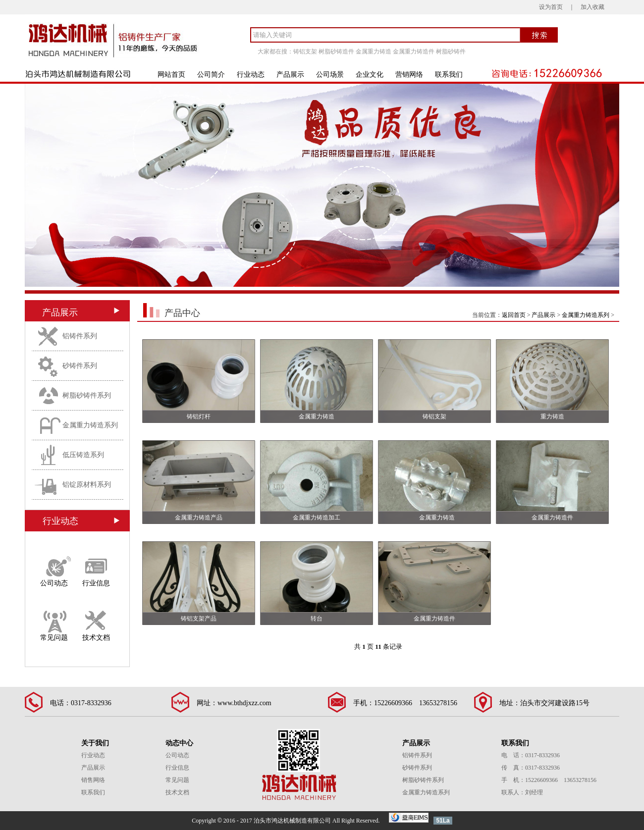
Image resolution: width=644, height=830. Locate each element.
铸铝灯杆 (199, 416)
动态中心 (179, 743)
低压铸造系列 (83, 455)
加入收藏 (592, 7)
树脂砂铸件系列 (87, 395)
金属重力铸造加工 (317, 518)
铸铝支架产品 (199, 619)
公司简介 (211, 75)
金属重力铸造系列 (90, 425)
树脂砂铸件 (451, 52)
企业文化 (370, 75)
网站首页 (171, 75)
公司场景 (330, 75)
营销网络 (409, 75)
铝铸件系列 (80, 336)
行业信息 (96, 583)
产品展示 (290, 75)
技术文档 (96, 637)
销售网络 (93, 780)
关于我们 (95, 743)
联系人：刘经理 (522, 792)
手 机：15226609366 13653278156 (549, 780)
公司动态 (54, 583)
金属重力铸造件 (414, 52)
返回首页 (514, 315)
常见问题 (54, 637)
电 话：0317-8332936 (531, 755)
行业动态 (251, 75)
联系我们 (449, 75)
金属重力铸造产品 (199, 518)
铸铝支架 (305, 52)
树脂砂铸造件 (336, 52)
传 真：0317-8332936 (531, 768)
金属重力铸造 (374, 52)
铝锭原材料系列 (87, 485)
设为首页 (551, 7)
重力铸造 (552, 416)
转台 (317, 619)
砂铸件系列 (80, 366)
